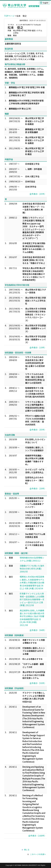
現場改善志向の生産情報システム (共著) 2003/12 (32, 559)
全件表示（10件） (38, 347)
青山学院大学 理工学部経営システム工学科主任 (36, 301)
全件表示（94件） (38, 630)
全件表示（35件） (38, 430)
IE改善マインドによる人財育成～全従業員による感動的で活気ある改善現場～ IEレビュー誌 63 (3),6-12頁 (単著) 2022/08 (32, 599)
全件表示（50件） (38, 683)
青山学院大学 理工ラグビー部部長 (36, 291)
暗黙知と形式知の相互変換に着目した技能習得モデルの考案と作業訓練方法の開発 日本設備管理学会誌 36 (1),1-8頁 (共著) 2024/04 (32, 583)
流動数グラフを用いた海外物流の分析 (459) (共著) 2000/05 (32, 569)
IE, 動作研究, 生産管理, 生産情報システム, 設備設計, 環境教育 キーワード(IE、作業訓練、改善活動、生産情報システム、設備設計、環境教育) (24, 73)
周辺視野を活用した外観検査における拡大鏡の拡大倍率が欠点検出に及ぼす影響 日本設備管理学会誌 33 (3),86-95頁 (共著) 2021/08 (32, 618)
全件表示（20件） (38, 488)
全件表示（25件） (38, 194)
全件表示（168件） (37, 836)
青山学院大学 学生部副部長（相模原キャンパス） (36, 328)
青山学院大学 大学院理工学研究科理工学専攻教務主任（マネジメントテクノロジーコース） (36, 314)
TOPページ (9, 16)
